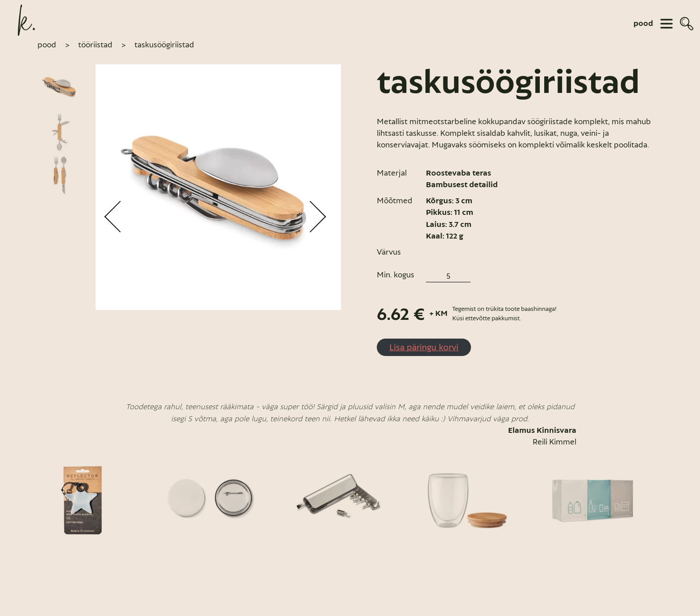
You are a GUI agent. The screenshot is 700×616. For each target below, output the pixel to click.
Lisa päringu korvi (424, 347)
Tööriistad (95, 45)
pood (643, 24)
